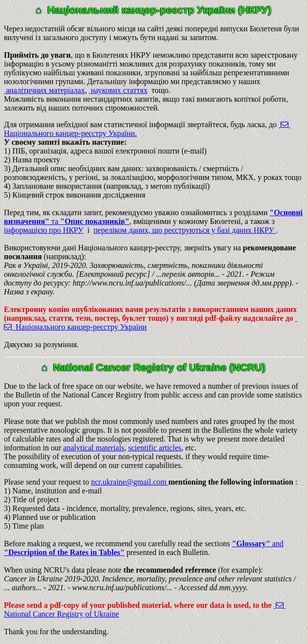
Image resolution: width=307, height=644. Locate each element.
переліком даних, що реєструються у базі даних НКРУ (185, 230)
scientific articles (155, 448)
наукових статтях (118, 90)
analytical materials (94, 448)
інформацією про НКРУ (44, 230)
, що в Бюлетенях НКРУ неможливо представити (120, 55)
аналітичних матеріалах (44, 90)
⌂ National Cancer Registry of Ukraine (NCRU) (154, 367)
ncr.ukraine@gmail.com (130, 482)
